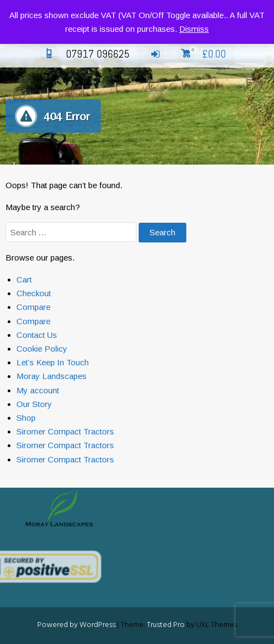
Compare (33, 307)
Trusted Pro (166, 625)
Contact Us (37, 335)
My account (38, 390)
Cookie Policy (42, 349)
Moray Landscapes (52, 376)
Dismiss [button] (194, 29)
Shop (26, 418)
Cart (24, 279)
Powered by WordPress (76, 625)
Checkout (34, 293)
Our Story (34, 404)
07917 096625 (85, 54)
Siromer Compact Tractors (65, 431)
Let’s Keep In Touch (53, 362)
